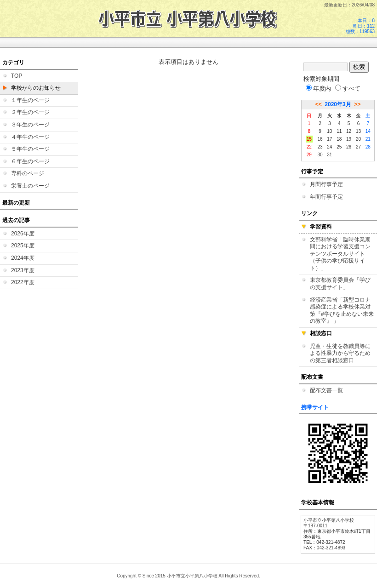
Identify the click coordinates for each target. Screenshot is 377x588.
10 (329, 131)
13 (358, 131)
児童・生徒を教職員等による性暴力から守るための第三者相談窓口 (340, 353)
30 (320, 155)
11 (339, 131)
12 (349, 131)
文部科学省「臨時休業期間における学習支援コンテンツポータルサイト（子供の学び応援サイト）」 (340, 254)
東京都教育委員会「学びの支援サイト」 (340, 284)
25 (339, 147)
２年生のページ (30, 112)
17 (329, 139)
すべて (348, 88)
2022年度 (23, 282)
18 (339, 139)
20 (358, 139)
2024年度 (23, 258)
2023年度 (23, 270)
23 (320, 147)
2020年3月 (338, 104)
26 (349, 147)
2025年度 (23, 245)
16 (320, 139)
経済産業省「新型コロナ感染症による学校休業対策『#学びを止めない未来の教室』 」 (342, 311)
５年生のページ (30, 149)
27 (358, 147)
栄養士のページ (30, 186)
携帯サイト (315, 407)
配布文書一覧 (326, 390)
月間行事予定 (326, 184)
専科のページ (28, 173)
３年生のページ (30, 125)
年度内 (318, 88)
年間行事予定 (326, 197)
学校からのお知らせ (36, 88)
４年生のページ (30, 137)
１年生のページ (30, 100)
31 (329, 155)
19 (349, 139)
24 (329, 147)
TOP (17, 76)
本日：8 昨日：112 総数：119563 (360, 26)
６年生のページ (30, 161)
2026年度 (23, 234)
